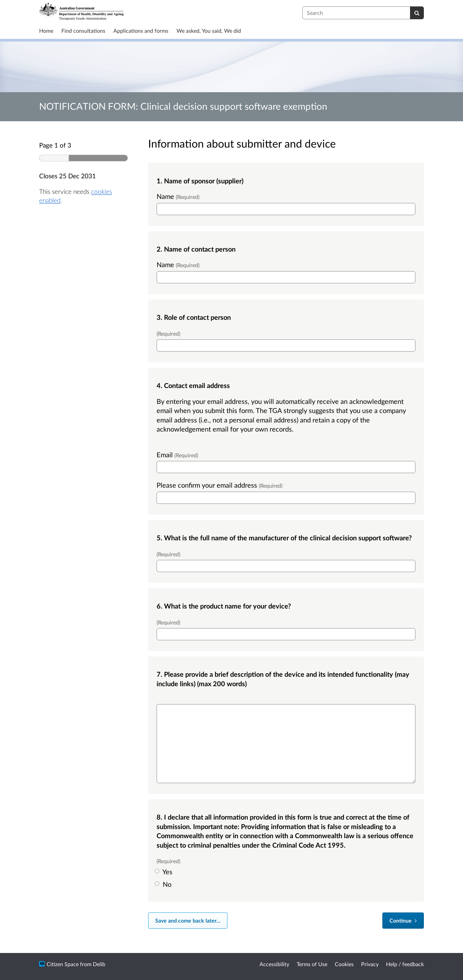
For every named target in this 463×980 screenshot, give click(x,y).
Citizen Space (63, 964)
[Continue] (403, 921)
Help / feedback (405, 964)
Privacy (370, 964)
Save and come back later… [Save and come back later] (188, 920)
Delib (99, 964)
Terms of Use (312, 964)
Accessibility (274, 964)
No (164, 884)
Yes (165, 872)
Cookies (344, 964)
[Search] (417, 13)
